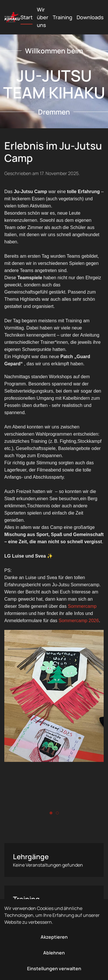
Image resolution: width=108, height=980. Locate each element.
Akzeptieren (54, 937)
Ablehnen (54, 953)
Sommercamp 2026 (79, 621)
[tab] (51, 813)
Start (26, 17)
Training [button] (62, 17)
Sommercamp (82, 606)
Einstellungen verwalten (54, 969)
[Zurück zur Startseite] (12, 17)
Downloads (90, 17)
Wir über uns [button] (43, 17)
